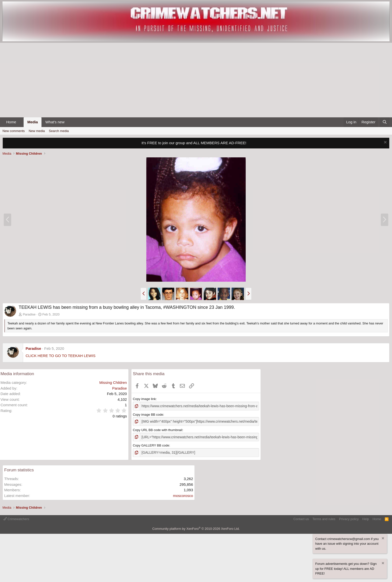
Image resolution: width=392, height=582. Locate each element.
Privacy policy (349, 517)
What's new (55, 122)
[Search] (385, 122)
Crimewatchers (16, 517)
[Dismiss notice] (385, 143)
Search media (59, 131)
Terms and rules (324, 517)
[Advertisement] (196, 80)
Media (33, 122)
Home (11, 122)
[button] (20, 122)
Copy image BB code (148, 414)
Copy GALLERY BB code (151, 444)
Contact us (301, 517)
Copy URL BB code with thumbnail (158, 429)
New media (37, 131)
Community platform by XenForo (196, 527)
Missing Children (113, 382)
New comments (14, 131)
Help (366, 517)
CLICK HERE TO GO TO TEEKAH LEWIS (60, 356)
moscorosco (183, 494)
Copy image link (144, 399)
